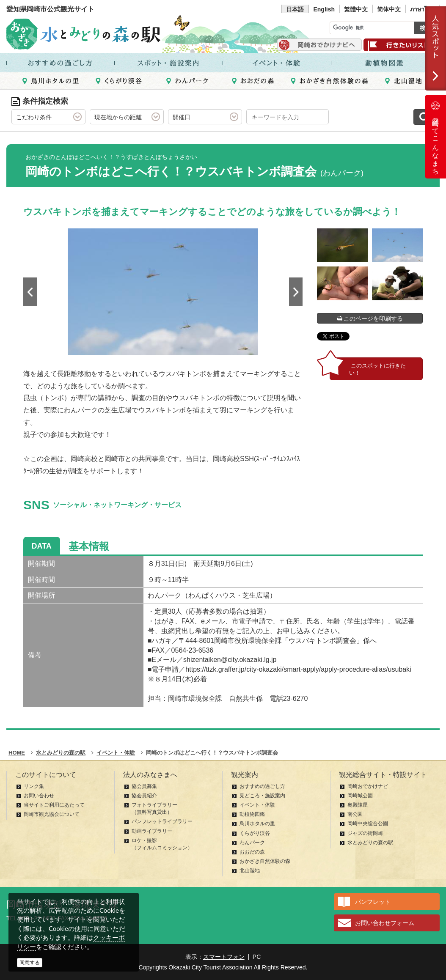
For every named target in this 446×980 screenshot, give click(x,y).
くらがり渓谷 (255, 833)
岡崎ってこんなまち (435, 137)
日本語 (295, 9)
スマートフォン (224, 957)
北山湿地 (250, 870)
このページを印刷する (370, 318)
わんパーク (252, 843)
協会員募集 (144, 786)
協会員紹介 (144, 796)
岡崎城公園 (360, 796)
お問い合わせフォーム (385, 923)
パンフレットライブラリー (162, 821)
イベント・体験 (257, 805)
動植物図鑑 (252, 814)
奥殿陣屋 (358, 805)
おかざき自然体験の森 (265, 861)
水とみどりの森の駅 (370, 843)
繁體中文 (356, 9)
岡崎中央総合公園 (368, 824)
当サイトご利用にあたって (54, 805)
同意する (30, 963)
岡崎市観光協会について (52, 814)
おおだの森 (252, 852)
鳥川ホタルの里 (257, 824)
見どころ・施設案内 (262, 796)
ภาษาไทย (422, 9)
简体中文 (389, 9)
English (324, 9)
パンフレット (373, 902)
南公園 (355, 814)
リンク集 (34, 786)
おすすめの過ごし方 (262, 786)
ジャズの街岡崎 (365, 833)
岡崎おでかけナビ (368, 786)
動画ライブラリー (152, 831)
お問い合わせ (39, 796)
